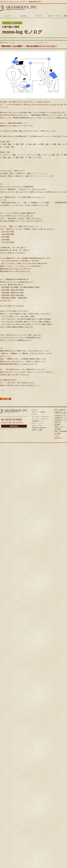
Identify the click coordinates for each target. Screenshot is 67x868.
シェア (2, 390)
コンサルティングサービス (41, 417)
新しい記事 (6, 399)
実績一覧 (58, 422)
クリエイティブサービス (40, 419)
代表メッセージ (60, 427)
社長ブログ (59, 438)
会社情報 (57, 425)
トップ (8, 16)
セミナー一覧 (37, 425)
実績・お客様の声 (60, 410)
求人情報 (58, 433)
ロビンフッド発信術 (39, 412)
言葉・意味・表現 (42, 43)
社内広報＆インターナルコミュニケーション (22, 43)
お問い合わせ (14, 426)
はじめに (23, 16)
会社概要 (58, 429)
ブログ (57, 436)
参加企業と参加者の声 (40, 428)
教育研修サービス (38, 421)
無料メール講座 (38, 430)
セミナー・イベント (55, 16)
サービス (39, 16)
